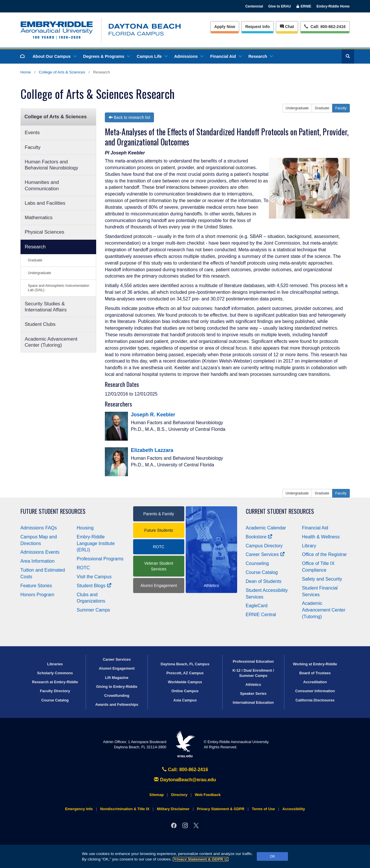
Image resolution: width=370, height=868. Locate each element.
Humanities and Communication (42, 185)
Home (26, 72)
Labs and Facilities (45, 203)
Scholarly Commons (55, 673)
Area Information (38, 561)
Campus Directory (264, 546)
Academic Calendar (266, 528)
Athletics (253, 685)
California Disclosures (315, 700)
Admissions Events (40, 552)
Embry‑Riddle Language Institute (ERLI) (96, 543)
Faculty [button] (341, 108)
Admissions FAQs (39, 528)
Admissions (189, 56)
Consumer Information (315, 691)
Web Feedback (208, 795)
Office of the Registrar (325, 554)
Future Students (159, 530)
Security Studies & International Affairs (46, 307)
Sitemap (157, 795)
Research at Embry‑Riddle (55, 682)
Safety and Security (322, 579)
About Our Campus (54, 56)
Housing (85, 528)
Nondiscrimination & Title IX (125, 809)
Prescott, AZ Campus (185, 673)
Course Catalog (262, 572)
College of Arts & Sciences (62, 72)
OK (273, 856)
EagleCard (257, 606)
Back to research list (129, 117)
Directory (179, 795)
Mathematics (39, 218)
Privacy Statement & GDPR (201, 859)
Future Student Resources (53, 511)
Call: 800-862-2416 (185, 770)
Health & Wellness (321, 537)
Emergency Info (79, 809)
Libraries (55, 664)
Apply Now (225, 27)
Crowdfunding (117, 696)
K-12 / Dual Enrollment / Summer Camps (253, 673)
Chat (287, 27)
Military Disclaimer (173, 809)
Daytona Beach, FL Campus (185, 664)
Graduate (35, 260)
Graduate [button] (322, 108)
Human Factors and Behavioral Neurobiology (52, 165)
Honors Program (37, 595)
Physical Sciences (45, 232)
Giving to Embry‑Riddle (117, 687)
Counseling (257, 563)
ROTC (83, 568)
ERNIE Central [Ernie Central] (261, 615)
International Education (253, 702)
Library (309, 546)
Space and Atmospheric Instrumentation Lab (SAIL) (59, 288)
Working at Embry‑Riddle (315, 664)
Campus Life (152, 56)
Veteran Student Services (159, 566)
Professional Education (253, 661)
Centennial (254, 6)
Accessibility (294, 809)
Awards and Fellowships (117, 704)
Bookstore (259, 537)
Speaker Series (253, 694)
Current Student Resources (280, 511)
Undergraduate (40, 273)
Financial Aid (226, 56)
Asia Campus (185, 700)
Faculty (33, 147)
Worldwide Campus (185, 682)
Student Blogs (94, 586)
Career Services (265, 554)
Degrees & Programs (106, 56)
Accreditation (315, 682)
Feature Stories (36, 586)
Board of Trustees (315, 673)
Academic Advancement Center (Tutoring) (51, 342)
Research (260, 56)
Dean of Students (264, 581)
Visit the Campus (94, 577)
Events (32, 133)
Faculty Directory (55, 691)
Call (325, 26)
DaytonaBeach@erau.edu (185, 780)
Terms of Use (263, 809)
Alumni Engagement (159, 586)
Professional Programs (100, 559)
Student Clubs (40, 324)
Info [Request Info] (257, 27)
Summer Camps (94, 610)
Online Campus (185, 691)
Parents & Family (159, 514)
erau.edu (185, 744)
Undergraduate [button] (297, 108)
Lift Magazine (117, 678)
